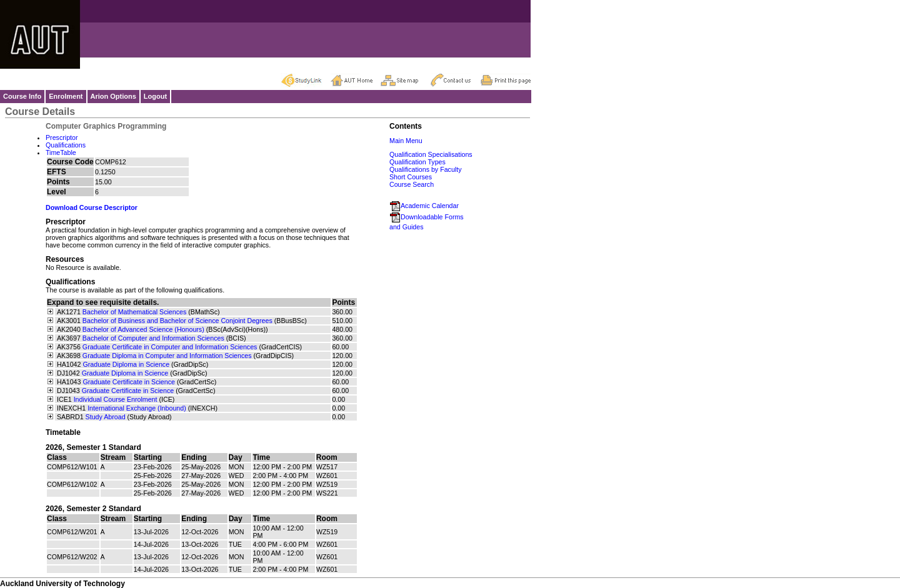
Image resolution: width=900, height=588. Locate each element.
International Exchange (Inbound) (137, 408)
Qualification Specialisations (431, 154)
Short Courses (411, 177)
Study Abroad (106, 417)
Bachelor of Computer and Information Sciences (153, 338)
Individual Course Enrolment (116, 399)
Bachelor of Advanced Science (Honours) (143, 329)
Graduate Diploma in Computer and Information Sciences (167, 356)
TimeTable (61, 152)
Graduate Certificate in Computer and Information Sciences (170, 347)
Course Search (412, 184)
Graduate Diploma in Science (126, 364)
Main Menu (406, 141)
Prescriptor (62, 137)
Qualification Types (417, 162)
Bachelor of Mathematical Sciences (134, 312)
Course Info (22, 96)
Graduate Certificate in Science (129, 382)
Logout (155, 96)
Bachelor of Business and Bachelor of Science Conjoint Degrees (177, 321)
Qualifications (66, 145)
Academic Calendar (424, 206)
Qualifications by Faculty (426, 169)
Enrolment (66, 96)
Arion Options (113, 96)
